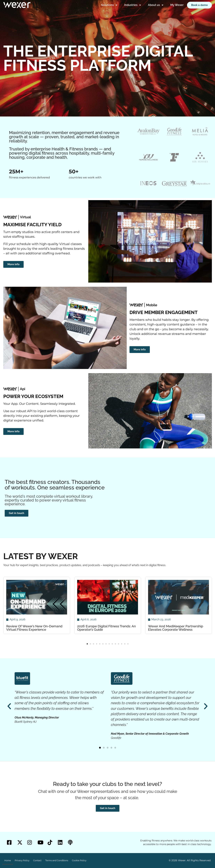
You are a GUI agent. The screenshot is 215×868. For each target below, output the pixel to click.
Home (8, 860)
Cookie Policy (79, 860)
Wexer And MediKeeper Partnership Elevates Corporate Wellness (176, 628)
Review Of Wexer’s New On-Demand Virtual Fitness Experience (34, 628)
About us (156, 5)
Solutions (109, 5)
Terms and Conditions (57, 860)
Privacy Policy (22, 860)
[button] (5, 606)
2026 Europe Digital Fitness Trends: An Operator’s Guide (106, 628)
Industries (133, 5)
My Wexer (177, 5)
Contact (37, 860)
